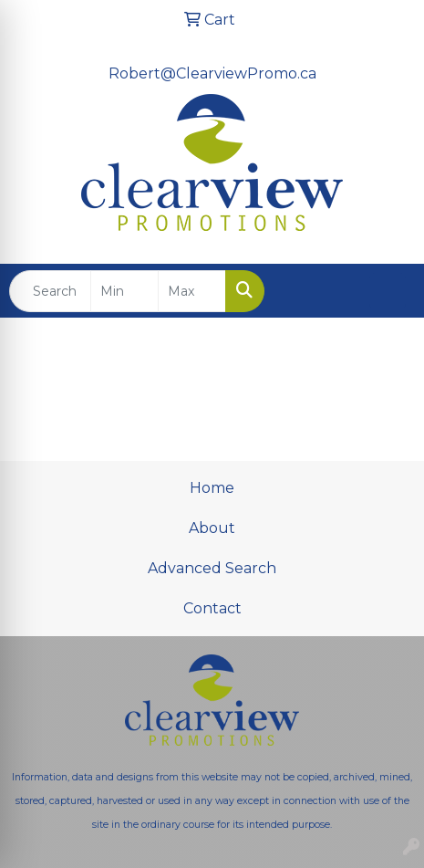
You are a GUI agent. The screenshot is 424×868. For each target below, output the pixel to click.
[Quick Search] (50, 291)
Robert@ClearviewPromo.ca (212, 73)
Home (212, 488)
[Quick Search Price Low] (124, 291)
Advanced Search (212, 568)
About (212, 528)
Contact (212, 608)
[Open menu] (388, 291)
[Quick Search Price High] (192, 291)
